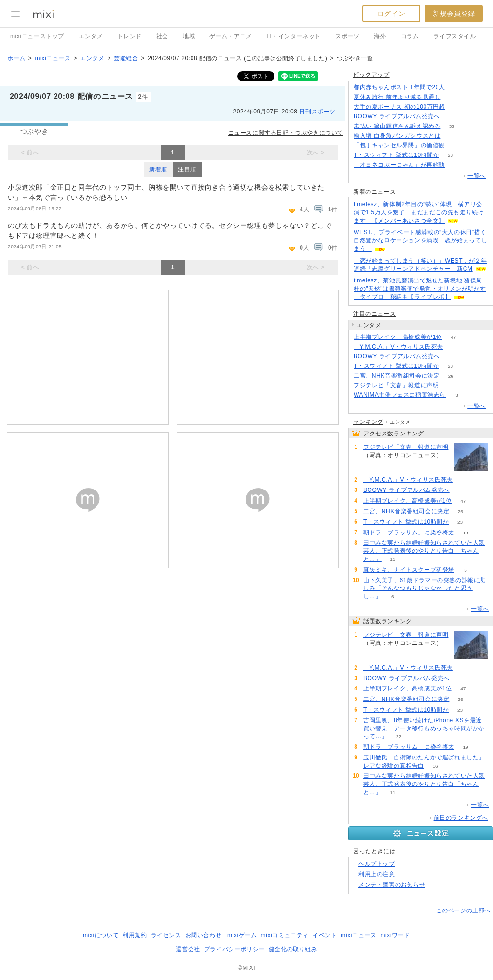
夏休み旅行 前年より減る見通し (397, 97)
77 (456, 146)
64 (451, 117)
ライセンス (166, 935)
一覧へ (477, 176)
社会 (162, 36)
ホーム (16, 58)
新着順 (158, 169)
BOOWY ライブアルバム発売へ (397, 116)
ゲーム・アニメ (231, 36)
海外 (380, 36)
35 (452, 126)
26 (451, 376)
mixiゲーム (242, 935)
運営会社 (188, 949)
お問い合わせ (204, 935)
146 (456, 88)
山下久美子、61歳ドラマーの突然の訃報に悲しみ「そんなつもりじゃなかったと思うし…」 (425, 588)
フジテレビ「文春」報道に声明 (396, 385)
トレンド (129, 36)
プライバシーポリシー (234, 949)
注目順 (187, 169)
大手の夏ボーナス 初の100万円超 (399, 107)
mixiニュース (53, 58)
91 (452, 97)
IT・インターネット (294, 36)
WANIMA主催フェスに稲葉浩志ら (400, 395)
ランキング (368, 422)
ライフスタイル (454, 36)
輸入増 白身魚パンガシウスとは (397, 136)
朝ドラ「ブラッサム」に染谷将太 (409, 532)
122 (456, 165)
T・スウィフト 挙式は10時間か (397, 155)
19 (465, 533)
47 (453, 337)
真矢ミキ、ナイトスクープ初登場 (409, 570)
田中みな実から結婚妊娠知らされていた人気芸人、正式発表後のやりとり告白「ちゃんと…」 (424, 551)
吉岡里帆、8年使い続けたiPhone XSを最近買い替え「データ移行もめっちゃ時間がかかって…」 (424, 728)
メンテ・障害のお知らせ (392, 885)
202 (450, 385)
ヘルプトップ (377, 864)
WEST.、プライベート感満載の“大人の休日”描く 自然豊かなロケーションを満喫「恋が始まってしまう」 (423, 240)
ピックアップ (371, 75)
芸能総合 (126, 58)
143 (452, 136)
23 (450, 155)
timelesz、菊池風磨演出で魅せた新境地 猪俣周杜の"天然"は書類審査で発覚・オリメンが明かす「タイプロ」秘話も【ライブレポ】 (420, 289)
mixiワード (395, 935)
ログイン (391, 14)
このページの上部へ (463, 910)
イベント (325, 935)
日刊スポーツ (317, 112)
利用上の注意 (377, 874)
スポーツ (347, 36)
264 (456, 107)
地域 (189, 36)
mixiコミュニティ (285, 935)
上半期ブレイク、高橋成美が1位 (398, 337)
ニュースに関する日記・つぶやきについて (286, 133)
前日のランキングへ (461, 818)
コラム (410, 36)
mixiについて (101, 935)
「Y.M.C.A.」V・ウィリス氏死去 (398, 347)
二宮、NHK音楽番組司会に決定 (397, 376)
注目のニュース (374, 314)
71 (454, 347)
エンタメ (91, 36)
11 (392, 559)
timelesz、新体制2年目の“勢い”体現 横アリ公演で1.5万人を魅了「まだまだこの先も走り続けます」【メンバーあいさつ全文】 (419, 212)
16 (435, 766)
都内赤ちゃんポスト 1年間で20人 (399, 87)
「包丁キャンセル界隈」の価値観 (399, 145)
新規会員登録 (454, 14)
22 (399, 736)
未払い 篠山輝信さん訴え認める (397, 126)
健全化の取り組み (293, 949)
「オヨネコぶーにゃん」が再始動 (399, 165)
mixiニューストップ (37, 36)
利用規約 (135, 935)
